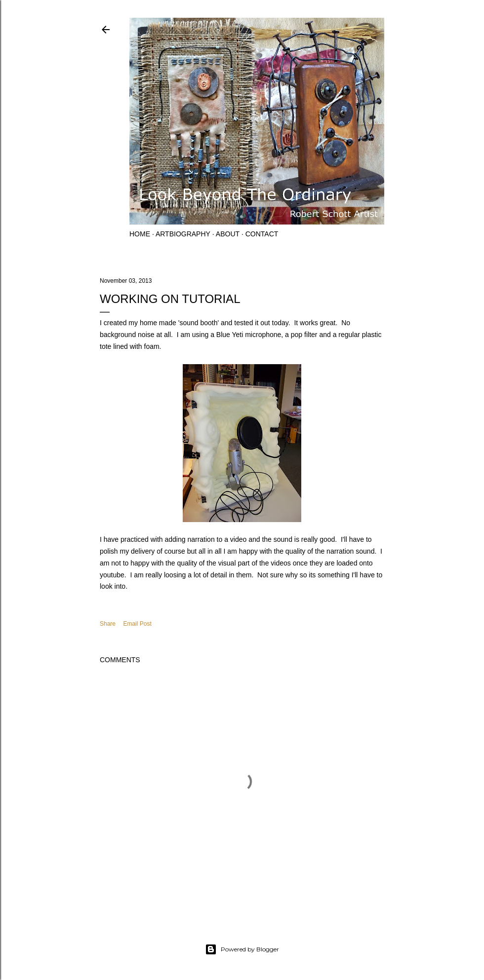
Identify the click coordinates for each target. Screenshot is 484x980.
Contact (262, 234)
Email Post (137, 624)
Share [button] (108, 624)
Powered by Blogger (242, 949)
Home (140, 234)
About (228, 234)
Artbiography (183, 234)
